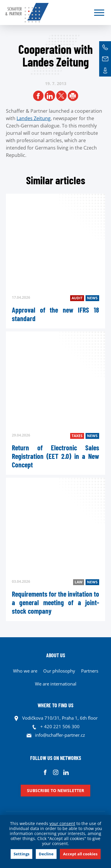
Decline (46, 854)
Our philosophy (59, 671)
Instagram (55, 772)
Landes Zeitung (34, 118)
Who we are (25, 671)
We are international (56, 684)
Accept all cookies (80, 854)
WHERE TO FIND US (55, 705)
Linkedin (66, 772)
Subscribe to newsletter (55, 790)
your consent (62, 823)
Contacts (105, 71)
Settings (21, 854)
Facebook (45, 772)
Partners (90, 671)
